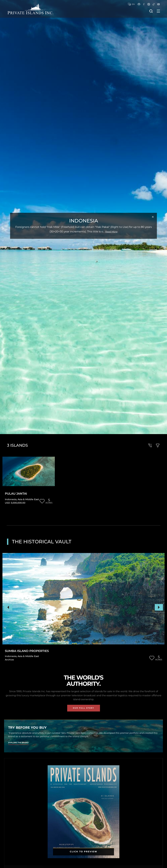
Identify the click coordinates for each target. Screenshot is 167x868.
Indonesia (11, 499)
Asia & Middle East (28, 499)
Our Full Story (84, 708)
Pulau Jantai (16, 494)
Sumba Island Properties (27, 651)
